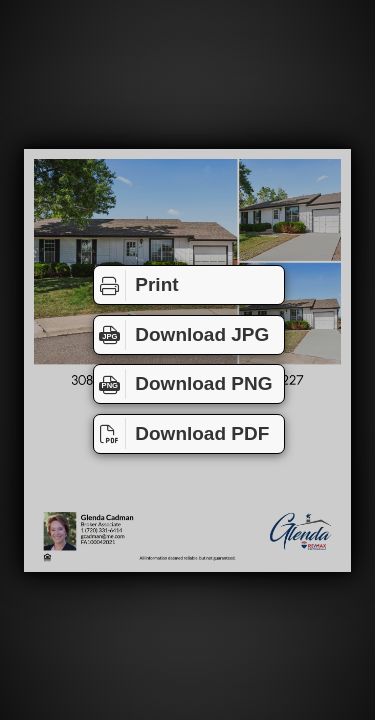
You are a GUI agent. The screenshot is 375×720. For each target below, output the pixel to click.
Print (136, 285)
